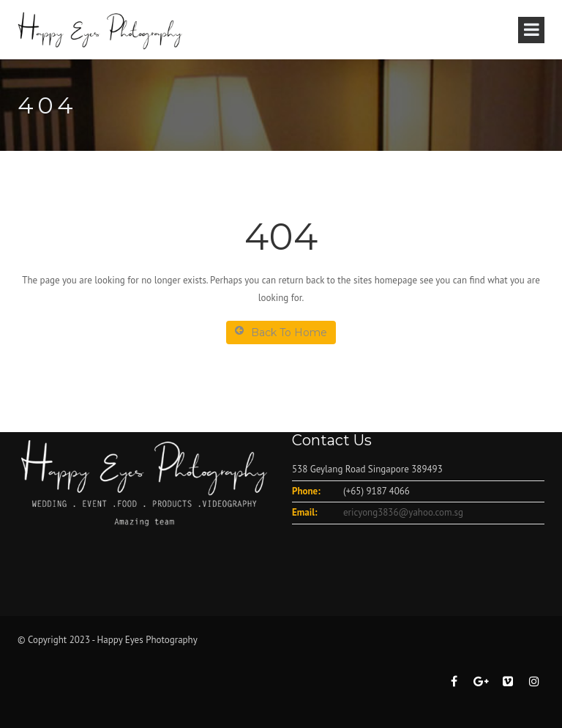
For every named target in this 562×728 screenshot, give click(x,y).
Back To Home (281, 332)
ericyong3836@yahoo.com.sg (403, 512)
